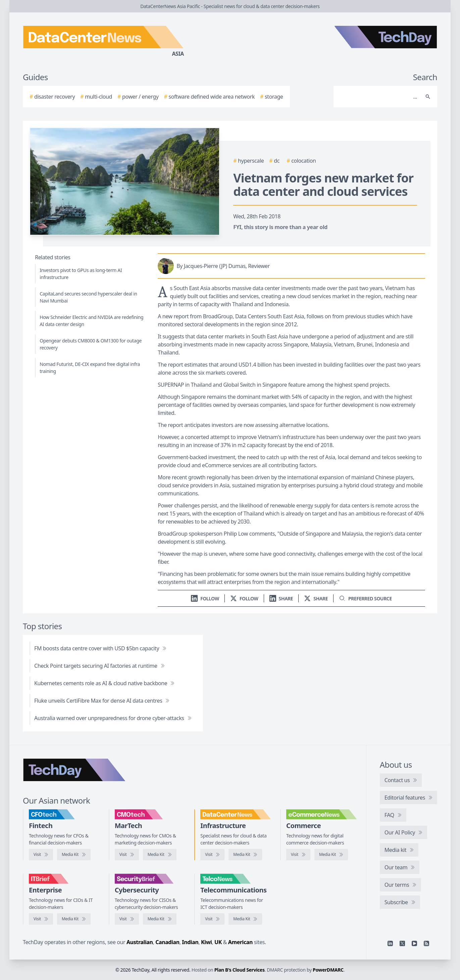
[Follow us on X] (244, 598)
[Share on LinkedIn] (281, 598)
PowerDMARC (328, 970)
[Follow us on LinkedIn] (205, 598)
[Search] (379, 97)
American (240, 942)
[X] (402, 943)
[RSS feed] (426, 943)
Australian (140, 942)
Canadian (167, 942)
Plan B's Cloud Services (240, 970)
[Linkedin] (390, 943)
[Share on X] (316, 598)
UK (218, 942)
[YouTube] (414, 943)
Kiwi (206, 942)
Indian (190, 942)
